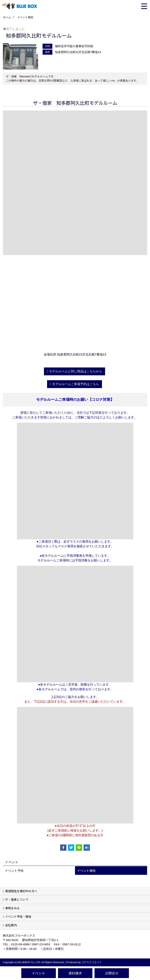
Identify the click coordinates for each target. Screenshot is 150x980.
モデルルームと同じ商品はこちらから (76, 371)
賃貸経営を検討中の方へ (21, 891)
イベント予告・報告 (18, 916)
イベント (38, 973)
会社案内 (11, 925)
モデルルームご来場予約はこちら (76, 384)
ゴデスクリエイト (92, 962)
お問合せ (112, 973)
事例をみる (12, 908)
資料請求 (75, 973)
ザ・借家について (17, 899)
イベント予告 (14, 871)
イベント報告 (86, 871)
